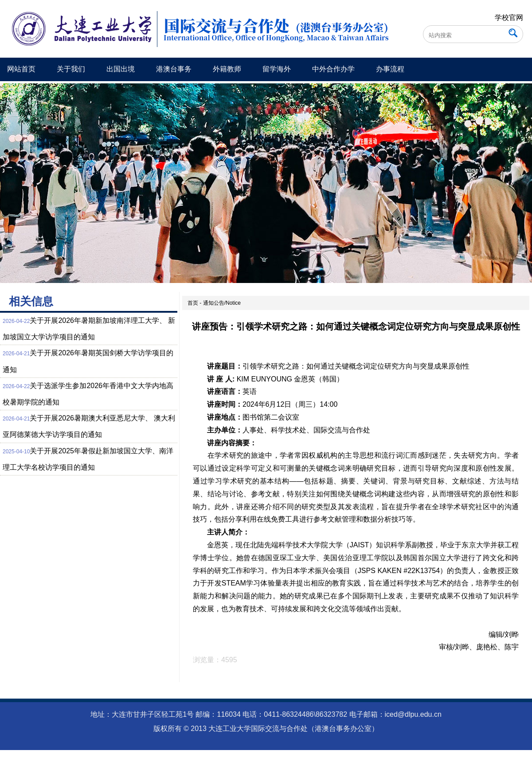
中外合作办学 (333, 69)
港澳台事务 (174, 69)
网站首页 (21, 69)
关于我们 (71, 69)
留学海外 (277, 69)
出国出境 (121, 69)
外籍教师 (227, 69)
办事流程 (390, 69)
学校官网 (509, 18)
